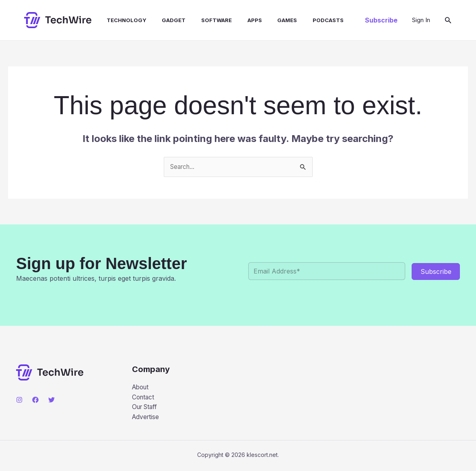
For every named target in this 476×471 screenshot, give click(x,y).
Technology (120, 20)
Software (204, 20)
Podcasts (308, 20)
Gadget (164, 20)
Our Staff (146, 408)
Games (270, 20)
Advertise (146, 419)
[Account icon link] (421, 20)
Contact (144, 398)
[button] (381, 20)
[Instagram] (19, 400)
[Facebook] (35, 400)
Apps (240, 20)
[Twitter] (52, 400)
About (141, 388)
